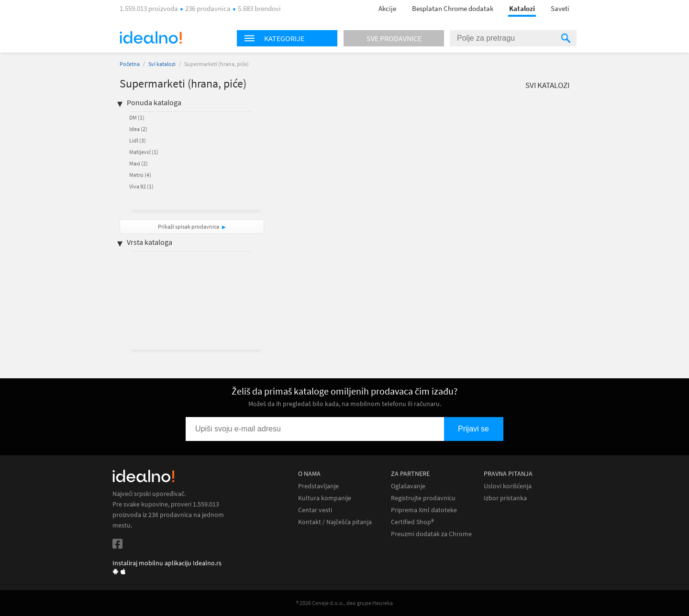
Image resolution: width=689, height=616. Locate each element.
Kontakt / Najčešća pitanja (335, 522)
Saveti (560, 8)
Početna (130, 64)
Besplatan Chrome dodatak (453, 8)
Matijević (144, 152)
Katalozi (522, 8)
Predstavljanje (318, 486)
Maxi (139, 163)
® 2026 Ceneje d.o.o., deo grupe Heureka (344, 603)
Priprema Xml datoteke (424, 510)
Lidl (138, 140)
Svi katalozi (162, 64)
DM (137, 117)
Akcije (387, 8)
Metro (140, 175)
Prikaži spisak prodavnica (189, 226)
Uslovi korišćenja (508, 486)
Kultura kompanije (325, 498)
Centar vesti (315, 510)
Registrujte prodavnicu (423, 498)
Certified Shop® (412, 522)
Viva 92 (141, 186)
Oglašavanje (408, 486)
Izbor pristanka (505, 498)
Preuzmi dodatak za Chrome (431, 534)
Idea (138, 129)
